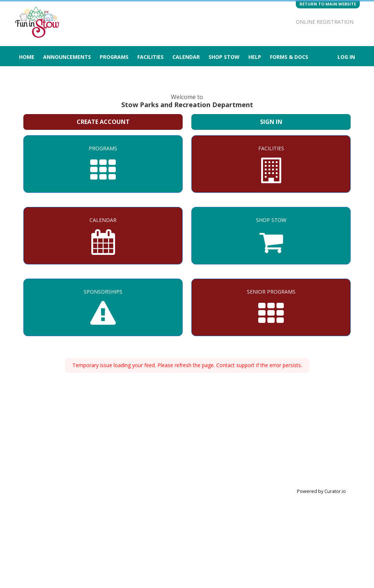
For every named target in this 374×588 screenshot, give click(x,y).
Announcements (67, 57)
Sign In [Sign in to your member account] (271, 122)
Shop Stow (224, 57)
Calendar (186, 57)
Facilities (150, 57)
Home (27, 57)
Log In (346, 57)
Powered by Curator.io (321, 491)
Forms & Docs (289, 57)
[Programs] (103, 164)
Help (255, 57)
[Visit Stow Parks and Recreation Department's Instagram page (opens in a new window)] (260, 9)
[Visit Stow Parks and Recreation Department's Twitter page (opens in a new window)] (273, 9)
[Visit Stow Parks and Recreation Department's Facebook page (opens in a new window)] (286, 9)
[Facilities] (271, 164)
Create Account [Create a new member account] (103, 122)
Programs (114, 57)
